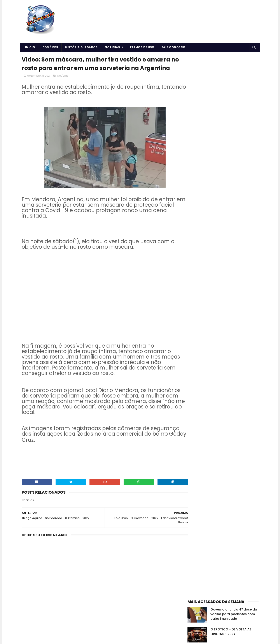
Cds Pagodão (199, 243)
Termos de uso (142, 47)
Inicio (30, 47)
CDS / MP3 (50, 47)
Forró (240, 243)
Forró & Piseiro (199, 251)
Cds (248, 235)
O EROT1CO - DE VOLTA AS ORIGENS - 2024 (231, 148)
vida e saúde (229, 258)
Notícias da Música (202, 258)
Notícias (63, 85)
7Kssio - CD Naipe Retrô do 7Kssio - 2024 (232, 168)
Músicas (248, 251)
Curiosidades (222, 243)
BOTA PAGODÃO (59, 639)
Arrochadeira (214, 235)
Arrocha (195, 235)
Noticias (112, 47)
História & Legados (81, 47)
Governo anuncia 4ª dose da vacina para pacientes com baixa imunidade (234, 130)
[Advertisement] (223, 82)
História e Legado (225, 251)
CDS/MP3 (234, 235)
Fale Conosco (174, 47)
